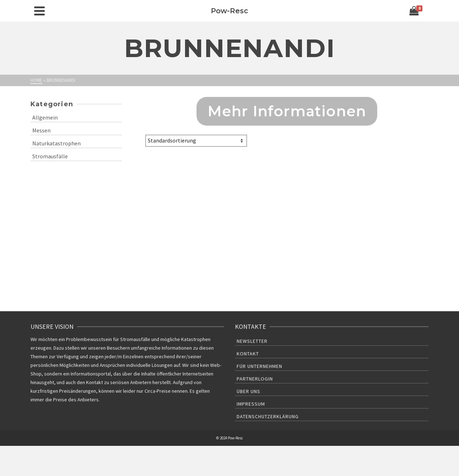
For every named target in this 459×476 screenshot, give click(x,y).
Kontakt (248, 354)
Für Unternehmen (259, 366)
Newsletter (252, 341)
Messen (41, 130)
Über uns (249, 391)
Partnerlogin (255, 379)
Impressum (251, 404)
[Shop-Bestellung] (196, 141)
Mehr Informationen (287, 111)
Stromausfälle (50, 156)
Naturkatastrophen (56, 143)
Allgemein (45, 117)
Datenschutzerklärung (268, 416)
